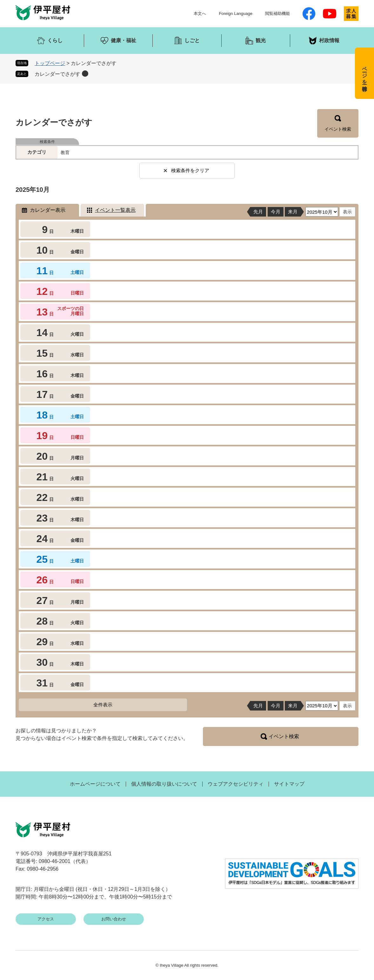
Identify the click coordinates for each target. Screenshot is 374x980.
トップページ (50, 63)
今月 (276, 212)
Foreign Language (236, 13)
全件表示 (103, 705)
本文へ (200, 13)
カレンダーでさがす (57, 74)
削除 (85, 74)
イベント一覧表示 (115, 210)
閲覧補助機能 (277, 13)
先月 (258, 212)
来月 (293, 212)
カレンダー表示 (48, 210)
